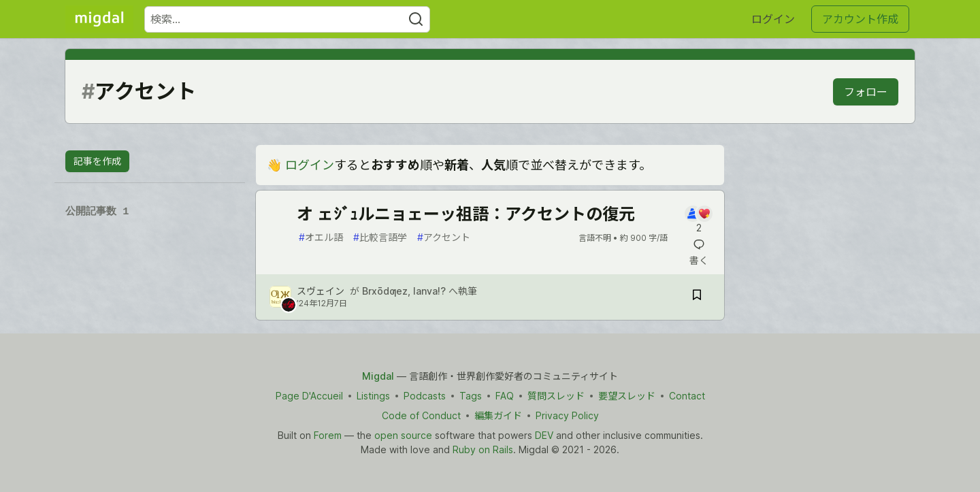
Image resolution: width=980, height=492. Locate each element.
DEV (544, 435)
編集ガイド (498, 415)
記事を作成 (97, 161)
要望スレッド (627, 396)
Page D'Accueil (309, 396)
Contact (687, 396)
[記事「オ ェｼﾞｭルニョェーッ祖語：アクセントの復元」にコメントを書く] (699, 220)
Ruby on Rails (483, 449)
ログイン (773, 19)
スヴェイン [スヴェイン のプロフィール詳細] (321, 291)
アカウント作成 (860, 19)
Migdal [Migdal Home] (378, 376)
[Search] (416, 19)
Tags (471, 396)
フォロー (866, 92)
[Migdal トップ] (99, 19)
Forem (328, 435)
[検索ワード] (287, 19)
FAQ (505, 396)
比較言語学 (380, 237)
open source (403, 435)
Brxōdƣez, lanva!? (404, 291)
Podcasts (425, 396)
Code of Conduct (421, 415)
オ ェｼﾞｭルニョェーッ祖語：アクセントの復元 (466, 214)
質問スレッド (556, 396)
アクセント (444, 237)
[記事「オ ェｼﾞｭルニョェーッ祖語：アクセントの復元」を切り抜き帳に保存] (697, 297)
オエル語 (321, 237)
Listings (373, 396)
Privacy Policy (567, 415)
